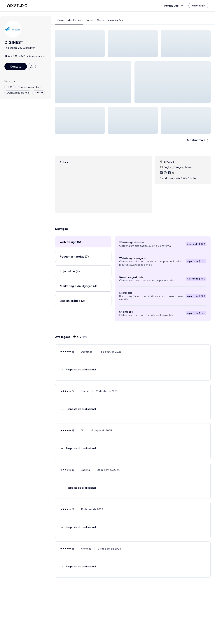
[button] (80, 44)
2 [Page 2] (130, 631)
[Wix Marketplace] (17, 6)
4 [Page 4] (143, 631)
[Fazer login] (198, 6)
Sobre (89, 20)
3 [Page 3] (136, 631)
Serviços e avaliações (110, 20)
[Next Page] (149, 631)
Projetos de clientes (69, 20)
